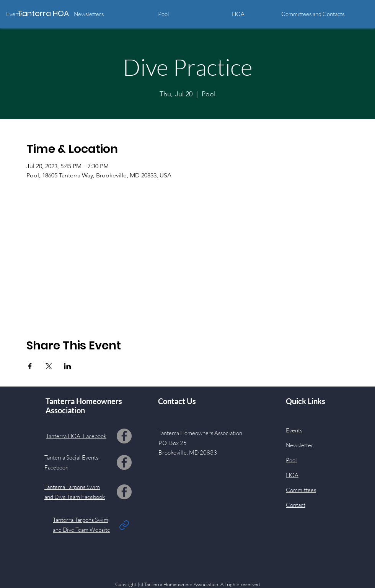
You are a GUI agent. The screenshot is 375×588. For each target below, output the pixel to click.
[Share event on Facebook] (30, 366)
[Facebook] (124, 436)
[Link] (124, 525)
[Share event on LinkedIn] (68, 366)
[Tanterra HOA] (52, 13)
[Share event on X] (49, 366)
